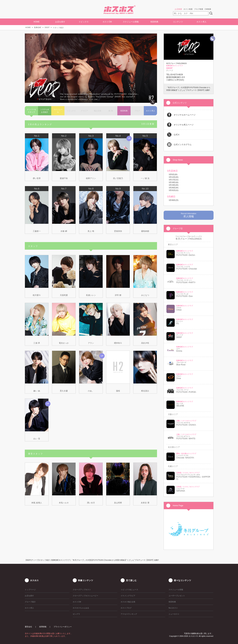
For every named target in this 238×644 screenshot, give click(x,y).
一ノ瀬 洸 (145, 178)
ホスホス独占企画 (128, 602)
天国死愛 (64, 295)
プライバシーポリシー (63, 627)
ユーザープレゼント (177, 596)
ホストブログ (126, 608)
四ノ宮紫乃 (118, 178)
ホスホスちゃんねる (81, 608)
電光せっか (64, 343)
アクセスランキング (129, 614)
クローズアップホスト (82, 590)
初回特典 (154, 22)
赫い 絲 (37, 391)
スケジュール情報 (131, 22)
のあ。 (91, 391)
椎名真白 (145, 391)
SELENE (180, 406)
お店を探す (60, 22)
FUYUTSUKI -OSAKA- (186, 425)
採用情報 (43, 627)
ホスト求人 (201, 22)
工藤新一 (37, 231)
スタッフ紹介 (58, 28)
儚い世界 (37, 178)
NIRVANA (181, 491)
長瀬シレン (91, 295)
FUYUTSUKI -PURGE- (186, 392)
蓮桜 (118, 391)
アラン (91, 343)
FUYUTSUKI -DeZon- (186, 255)
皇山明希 (118, 503)
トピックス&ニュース (129, 590)
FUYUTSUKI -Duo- (185, 296)
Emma (179, 351)
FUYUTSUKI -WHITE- (186, 439)
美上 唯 (91, 231)
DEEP (47, 27)
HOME (37, 22)
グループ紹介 (30, 602)
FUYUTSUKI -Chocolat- (187, 269)
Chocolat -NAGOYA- (185, 458)
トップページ (30, 590)
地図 (181, 80)
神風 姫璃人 (37, 503)
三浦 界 (37, 343)
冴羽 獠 (118, 295)
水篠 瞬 (64, 231)
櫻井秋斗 (118, 343)
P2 (178, 324)
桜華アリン (91, 178)
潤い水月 (91, 503)
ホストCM (107, 22)
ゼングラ (76, 614)
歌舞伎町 (38, 27)
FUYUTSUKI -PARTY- (186, 282)
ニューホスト (174, 614)
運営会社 (28, 627)
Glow (179, 378)
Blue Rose (181, 365)
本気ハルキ (64, 503)
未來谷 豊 (145, 503)
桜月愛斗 (37, 295)
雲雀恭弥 (118, 231)
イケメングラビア (128, 596)
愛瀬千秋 (64, 178)
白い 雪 (37, 439)
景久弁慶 (64, 391)
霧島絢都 (145, 231)
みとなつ (145, 295)
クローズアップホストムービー (85, 596)
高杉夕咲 (145, 343)
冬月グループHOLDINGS (188, 239)
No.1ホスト (173, 608)
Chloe (179, 310)
